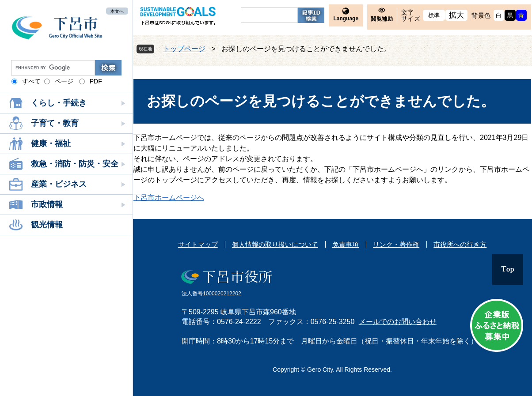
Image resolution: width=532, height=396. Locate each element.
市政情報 (47, 204)
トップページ (184, 49)
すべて (31, 81)
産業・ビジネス (59, 184)
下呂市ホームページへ (169, 198)
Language (346, 19)
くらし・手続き (59, 103)
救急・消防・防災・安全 (75, 164)
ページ (64, 81)
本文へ (117, 11)
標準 (434, 15)
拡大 (457, 15)
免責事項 (346, 244)
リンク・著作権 (396, 244)
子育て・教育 (55, 123)
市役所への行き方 (460, 244)
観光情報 (47, 225)
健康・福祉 (51, 143)
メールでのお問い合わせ (398, 322)
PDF (96, 81)
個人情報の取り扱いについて (275, 244)
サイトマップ (198, 244)
